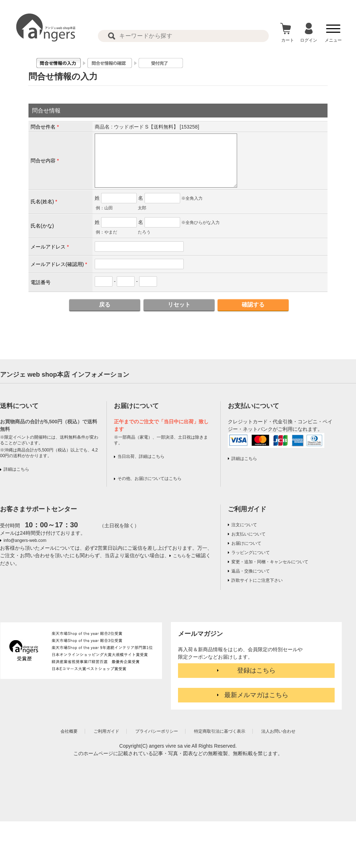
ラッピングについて (251, 553)
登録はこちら (256, 670)
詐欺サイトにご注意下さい (257, 580)
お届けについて (246, 543)
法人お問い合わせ (278, 731)
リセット (179, 305)
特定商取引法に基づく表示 (220, 731)
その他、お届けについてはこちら (150, 479)
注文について (244, 525)
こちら (179, 556)
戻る (105, 305)
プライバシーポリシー (157, 731)
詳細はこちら (16, 469)
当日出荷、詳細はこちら (141, 456)
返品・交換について (251, 571)
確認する (253, 305)
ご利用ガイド (247, 509)
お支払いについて (248, 534)
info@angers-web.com (25, 540)
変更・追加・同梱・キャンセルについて (270, 562)
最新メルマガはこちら (256, 695)
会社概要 (69, 731)
